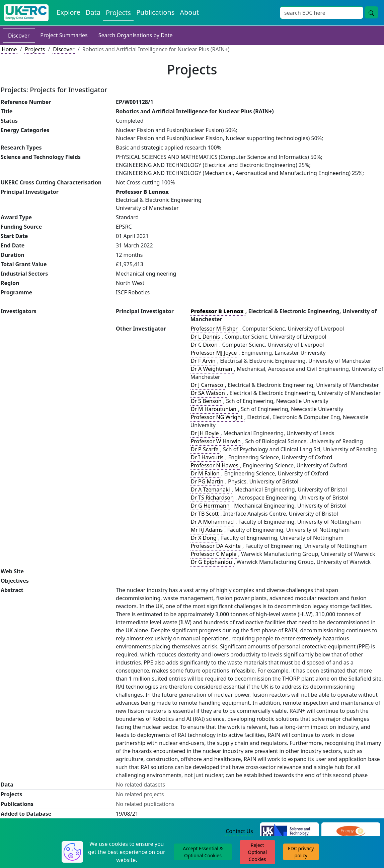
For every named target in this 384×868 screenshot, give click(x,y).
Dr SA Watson (209, 393)
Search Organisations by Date (136, 35)
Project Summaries (64, 35)
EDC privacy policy (301, 852)
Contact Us (239, 831)
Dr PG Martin (208, 481)
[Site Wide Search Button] (371, 12)
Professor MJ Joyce (215, 353)
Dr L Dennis (206, 337)
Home (9, 49)
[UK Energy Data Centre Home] (26, 13)
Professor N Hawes (215, 465)
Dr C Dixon (205, 345)
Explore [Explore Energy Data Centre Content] (68, 12)
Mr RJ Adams (208, 530)
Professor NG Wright (217, 417)
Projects (35, 49)
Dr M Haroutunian (214, 409)
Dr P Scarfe (205, 449)
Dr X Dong (204, 538)
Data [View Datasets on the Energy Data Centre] (93, 12)
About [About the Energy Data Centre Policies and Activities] (189, 12)
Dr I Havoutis (208, 457)
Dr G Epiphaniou (212, 562)
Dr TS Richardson (213, 498)
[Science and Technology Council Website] (289, 831)
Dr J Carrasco (208, 385)
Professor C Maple (214, 554)
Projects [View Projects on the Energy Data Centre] (118, 13)
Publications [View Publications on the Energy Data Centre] (155, 12)
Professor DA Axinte (216, 546)
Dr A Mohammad (213, 522)
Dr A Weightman (212, 369)
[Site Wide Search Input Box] (322, 13)
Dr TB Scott (206, 514)
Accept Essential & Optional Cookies (203, 852)
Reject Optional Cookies (257, 852)
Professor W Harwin (216, 441)
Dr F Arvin (204, 361)
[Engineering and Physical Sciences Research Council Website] (351, 831)
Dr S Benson (207, 401)
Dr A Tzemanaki (211, 489)
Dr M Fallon (206, 473)
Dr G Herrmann (211, 506)
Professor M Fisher (215, 329)
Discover (19, 36)
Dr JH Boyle (206, 433)
